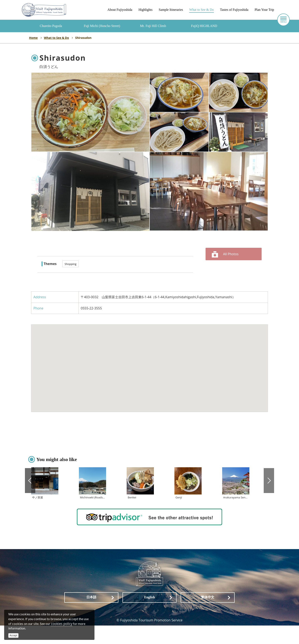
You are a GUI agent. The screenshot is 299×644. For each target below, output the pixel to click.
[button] (149, 364)
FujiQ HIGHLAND (204, 26)
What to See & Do (201, 10)
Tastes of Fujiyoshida (234, 10)
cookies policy (62, 624)
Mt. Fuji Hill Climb (153, 26)
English (149, 616)
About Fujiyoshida (120, 10)
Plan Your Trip (264, 10)
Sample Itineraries (171, 10)
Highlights (146, 10)
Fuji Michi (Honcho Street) (102, 26)
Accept (13, 635)
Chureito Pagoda (51, 26)
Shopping (70, 264)
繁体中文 (208, 616)
